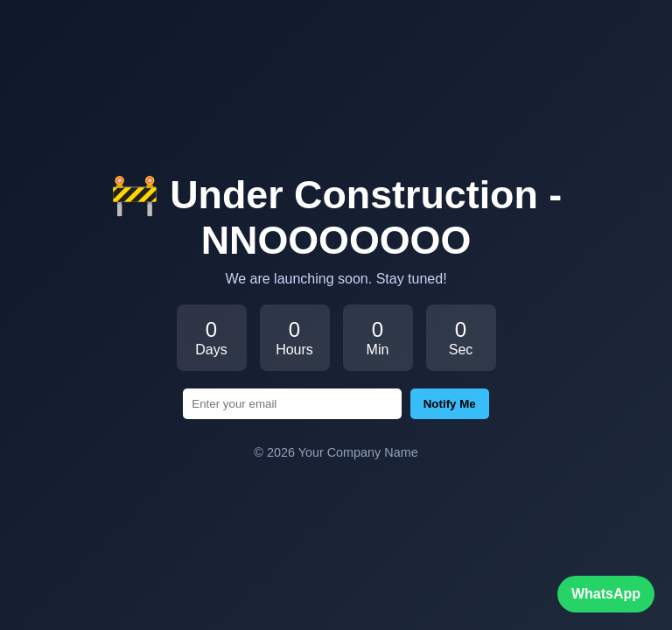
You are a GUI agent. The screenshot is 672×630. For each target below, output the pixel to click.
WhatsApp (606, 594)
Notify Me (450, 404)
